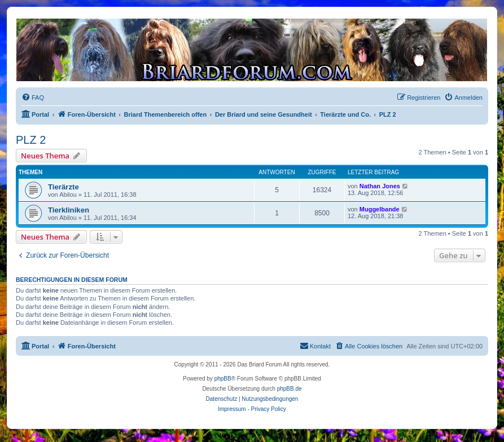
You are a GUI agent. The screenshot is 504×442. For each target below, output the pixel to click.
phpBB (223, 379)
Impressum (232, 409)
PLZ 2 (31, 140)
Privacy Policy (269, 409)
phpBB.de (290, 389)
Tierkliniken (69, 210)
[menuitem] (33, 98)
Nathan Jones (380, 186)
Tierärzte (63, 187)
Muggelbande (380, 209)
